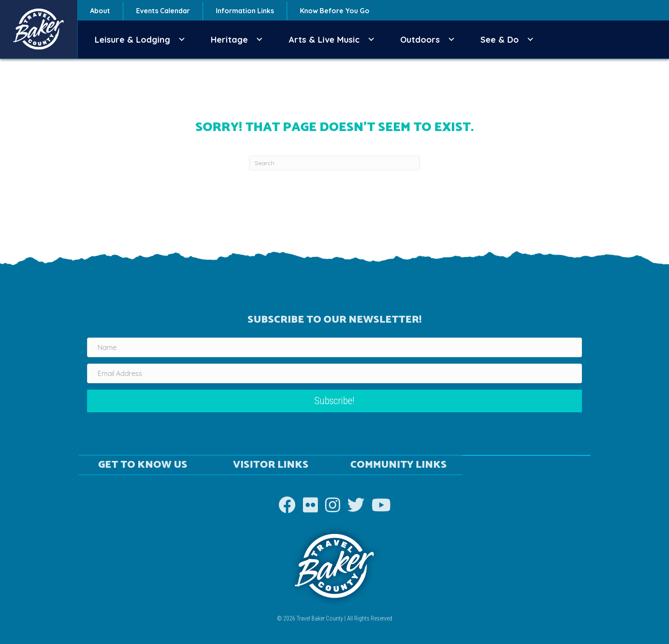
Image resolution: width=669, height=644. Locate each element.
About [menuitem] (100, 11)
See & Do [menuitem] (500, 39)
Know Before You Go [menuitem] (335, 11)
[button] (182, 39)
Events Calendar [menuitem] (163, 11)
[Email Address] (334, 373)
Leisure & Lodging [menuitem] (132, 39)
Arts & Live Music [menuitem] (324, 39)
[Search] (334, 163)
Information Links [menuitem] (245, 11)
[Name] (334, 347)
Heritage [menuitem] (229, 39)
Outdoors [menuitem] (420, 39)
